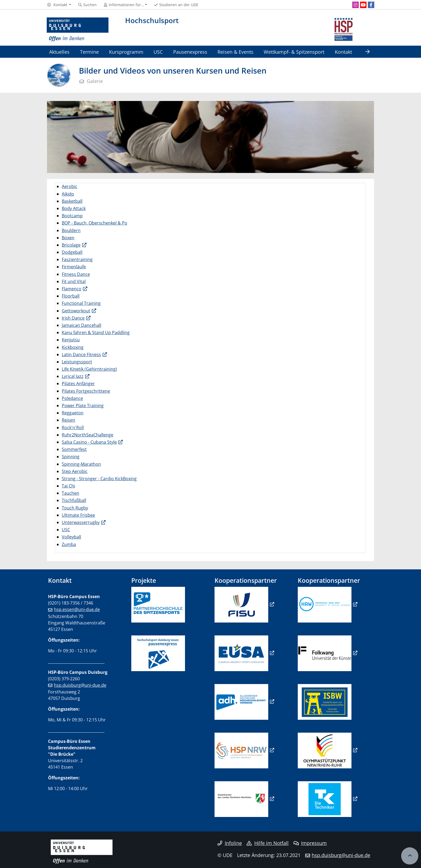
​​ (241, 701)
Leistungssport (77, 362)
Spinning (71, 457)
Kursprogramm (126, 52)
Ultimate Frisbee (78, 515)
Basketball (72, 201)
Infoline (230, 843)
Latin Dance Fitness (81, 355)
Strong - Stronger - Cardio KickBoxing (99, 479)
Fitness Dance (76, 274)
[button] (59, 5)
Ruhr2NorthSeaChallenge (88, 435)
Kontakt (343, 52)
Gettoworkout (76, 311)
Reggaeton (73, 413)
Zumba (69, 544)
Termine (89, 52)
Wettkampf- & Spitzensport (294, 52)
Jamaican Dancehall (81, 325)
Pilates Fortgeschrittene (86, 391)
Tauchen (70, 493)
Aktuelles (59, 52)
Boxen (68, 238)
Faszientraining (77, 259)
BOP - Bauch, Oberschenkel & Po (95, 223)
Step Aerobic (75, 471)
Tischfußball (74, 500)
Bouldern (71, 230)
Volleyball (71, 537)
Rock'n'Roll (73, 428)
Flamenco (72, 289)
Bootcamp (72, 216)
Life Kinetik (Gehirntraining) (89, 369)
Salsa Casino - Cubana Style (89, 442)
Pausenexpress (190, 52)
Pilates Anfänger (78, 384)
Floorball (71, 296)
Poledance (72, 398)
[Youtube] (363, 5)
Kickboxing (73, 347)
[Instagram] (355, 5)
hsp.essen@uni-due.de (77, 609)
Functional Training (81, 303)
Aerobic (70, 186)
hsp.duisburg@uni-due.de (80, 685)
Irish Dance (73, 318)
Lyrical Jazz (73, 376)
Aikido (68, 194)
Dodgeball (72, 252)
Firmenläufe (74, 267)
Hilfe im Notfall (268, 843)
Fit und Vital (74, 281)
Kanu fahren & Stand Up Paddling (96, 332)
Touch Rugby (75, 508)
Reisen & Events (235, 52)
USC (158, 52)
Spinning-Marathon (81, 464)
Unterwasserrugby (81, 522)
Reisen (68, 420)
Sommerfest (74, 449)
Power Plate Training (83, 406)
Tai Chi (68, 486)
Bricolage (71, 245)
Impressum (310, 843)
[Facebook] (371, 5)
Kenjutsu (71, 340)
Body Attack (74, 208)
